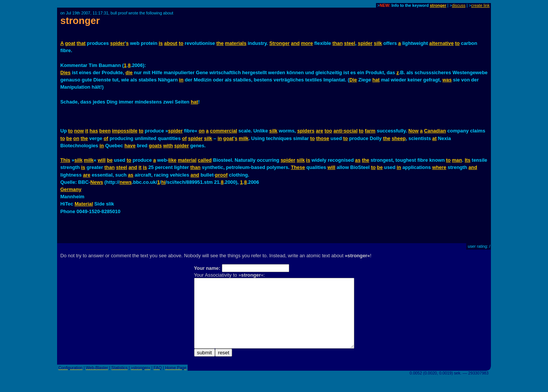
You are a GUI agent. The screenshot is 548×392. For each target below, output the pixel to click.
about (171, 43)
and (296, 43)
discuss (459, 5)
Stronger (280, 43)
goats (155, 146)
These (298, 167)
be (69, 138)
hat (376, 80)
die (129, 73)
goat (70, 43)
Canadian (435, 131)
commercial (224, 131)
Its (468, 160)
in (181, 80)
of (106, 138)
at (434, 138)
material (187, 160)
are (319, 131)
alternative (441, 43)
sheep (399, 138)
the (220, 43)
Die (353, 80)
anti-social (345, 131)
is (161, 43)
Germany (71, 189)
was (447, 80)
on (202, 131)
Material (84, 204)
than (337, 43)
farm (370, 131)
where (439, 167)
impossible (125, 131)
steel (350, 43)
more (307, 43)
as (358, 160)
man (457, 160)
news (126, 182)
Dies (65, 73)
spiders (306, 131)
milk (244, 138)
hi (163, 182)
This (65, 160)
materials (236, 43)
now (79, 131)
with (168, 146)
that (81, 43)
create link (480, 5)
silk (378, 43)
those (323, 138)
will (102, 160)
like (172, 160)
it (87, 131)
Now (413, 131)
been (105, 131)
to (181, 43)
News (96, 182)
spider (118, 43)
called (205, 160)
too (328, 131)
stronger (438, 5)
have (130, 146)
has (94, 131)
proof (221, 175)
